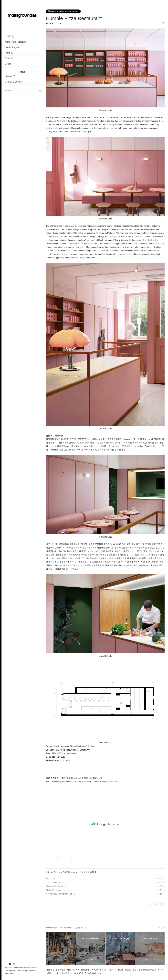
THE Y (49, 878)
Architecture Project (16, 42)
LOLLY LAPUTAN (54, 882)
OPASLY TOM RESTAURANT (59, 894)
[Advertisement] (105, 824)
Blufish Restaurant (54, 890)
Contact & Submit (13, 82)
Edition (8, 64)
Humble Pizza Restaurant (74, 18)
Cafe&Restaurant (71, 872)
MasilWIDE (10, 76)
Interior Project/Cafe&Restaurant (63, 11)
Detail (9, 58)
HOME (10, 36)
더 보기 (162, 928)
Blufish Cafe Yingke (54, 886)
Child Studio (91, 746)
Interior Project (12, 47)
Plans (9, 53)
